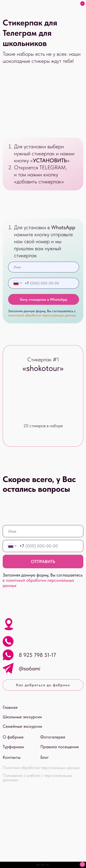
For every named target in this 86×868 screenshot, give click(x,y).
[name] (44, 267)
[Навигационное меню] (82, 4)
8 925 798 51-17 (37, 655)
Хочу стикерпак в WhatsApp (44, 299)
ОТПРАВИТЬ (43, 561)
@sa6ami (30, 668)
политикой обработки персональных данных (42, 315)
